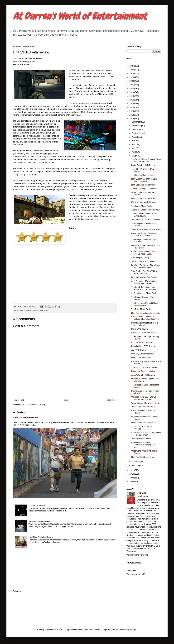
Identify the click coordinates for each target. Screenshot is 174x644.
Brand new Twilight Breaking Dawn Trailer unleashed (143, 234)
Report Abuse (134, 563)
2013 (132, 115)
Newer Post (19, 400)
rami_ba (114, 630)
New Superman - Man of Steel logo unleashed (144, 180)
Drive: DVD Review (140, 329)
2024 (132, 73)
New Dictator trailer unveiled (143, 199)
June (134, 145)
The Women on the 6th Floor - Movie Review (144, 215)
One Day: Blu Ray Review (143, 354)
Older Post (111, 400)
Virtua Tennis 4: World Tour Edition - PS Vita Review (146, 434)
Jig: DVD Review (139, 350)
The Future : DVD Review (142, 175)
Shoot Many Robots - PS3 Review (146, 229)
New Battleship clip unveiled (143, 185)
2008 (132, 482)
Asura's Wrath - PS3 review (143, 375)
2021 (132, 85)
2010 (132, 474)
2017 (132, 100)
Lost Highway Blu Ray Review (144, 277)
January (135, 466)
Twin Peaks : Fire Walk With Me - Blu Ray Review (145, 272)
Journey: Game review (141, 439)
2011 (132, 470)
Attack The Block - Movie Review (145, 210)
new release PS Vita (28, 310)
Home (65, 400)
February (136, 462)
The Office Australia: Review (41, 537)
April (134, 152)
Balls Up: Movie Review (26, 417)
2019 (132, 92)
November (137, 126)
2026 (132, 66)
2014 (132, 111)
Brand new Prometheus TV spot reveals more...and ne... (145, 253)
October (135, 129)
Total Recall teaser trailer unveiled (146, 220)
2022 (132, 81)
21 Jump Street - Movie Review (145, 293)
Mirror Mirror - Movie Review (143, 202)
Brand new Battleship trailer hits (145, 371)
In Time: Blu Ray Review (142, 343)
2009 (132, 478)
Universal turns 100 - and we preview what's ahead (144, 398)
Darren (143, 493)
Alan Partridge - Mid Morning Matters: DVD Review (144, 282)
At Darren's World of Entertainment (80, 16)
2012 (132, 119)
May (134, 148)
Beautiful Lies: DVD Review (143, 346)
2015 (132, 107)
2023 (132, 77)
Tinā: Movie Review (37, 506)
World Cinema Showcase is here (145, 403)
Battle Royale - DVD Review (143, 165)
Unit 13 (46, 310)
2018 (132, 96)
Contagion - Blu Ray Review (143, 333)
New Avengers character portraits (146, 313)
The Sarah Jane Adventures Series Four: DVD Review (144, 288)
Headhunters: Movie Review (143, 423)
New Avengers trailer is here (143, 457)
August (135, 137)
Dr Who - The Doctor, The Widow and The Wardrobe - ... (145, 266)
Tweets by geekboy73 (136, 574)
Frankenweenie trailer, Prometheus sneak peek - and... (144, 445)
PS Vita (40, 310)
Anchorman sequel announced (144, 189)
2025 (132, 70)
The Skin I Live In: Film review (144, 367)
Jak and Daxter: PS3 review (143, 261)
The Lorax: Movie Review (142, 206)
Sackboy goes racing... (141, 258)
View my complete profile (137, 555)
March (135, 156)
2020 (132, 89)
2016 (132, 104)
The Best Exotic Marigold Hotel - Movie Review (145, 304)
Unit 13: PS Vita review (141, 358)
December (137, 122)
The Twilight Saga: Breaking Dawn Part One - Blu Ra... (146, 160)
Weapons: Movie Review (39, 521)
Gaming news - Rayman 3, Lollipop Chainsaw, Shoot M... (145, 318)
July (134, 141)
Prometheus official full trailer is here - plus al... (145, 324)
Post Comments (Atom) (35, 405)
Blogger (133, 630)
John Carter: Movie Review (143, 407)
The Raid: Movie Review (142, 309)
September (137, 133)
